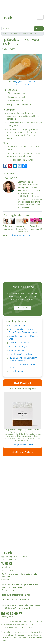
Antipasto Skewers (17, 371)
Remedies (27, 600)
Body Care (33, 34)
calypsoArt (31, 82)
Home (4, 34)
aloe (28, 235)
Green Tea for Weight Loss (20, 346)
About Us (6, 567)
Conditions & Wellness (18, 34)
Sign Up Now (22, 308)
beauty (22, 235)
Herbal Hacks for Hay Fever (21, 354)
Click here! (6, 580)
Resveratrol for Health (18, 350)
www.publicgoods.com (23, 445)
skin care (14, 235)
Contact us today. (9, 590)
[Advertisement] (23, 7)
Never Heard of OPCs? (19, 343)
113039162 (19, 82)
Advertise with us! (9, 571)
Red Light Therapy (17, 326)
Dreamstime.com (22, 84)
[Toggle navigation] (40, 17)
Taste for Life (11, 600)
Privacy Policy (8, 617)
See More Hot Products (22, 452)
